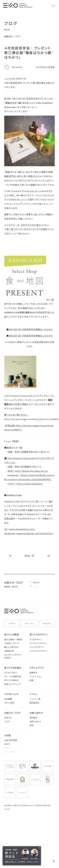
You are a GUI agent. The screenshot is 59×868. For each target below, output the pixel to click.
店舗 (32, 680)
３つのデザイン (36, 639)
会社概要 (8, 699)
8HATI (7, 744)
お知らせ (8, 36)
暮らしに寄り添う (12, 647)
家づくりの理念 (12, 634)
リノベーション (36, 676)
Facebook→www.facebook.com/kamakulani (29, 533)
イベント (34, 694)
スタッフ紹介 (10, 703)
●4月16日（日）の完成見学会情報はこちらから (29, 329)
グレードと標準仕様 (13, 676)
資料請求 (12, 623)
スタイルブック (37, 668)
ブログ (11, 23)
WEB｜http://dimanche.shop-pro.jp (28, 471)
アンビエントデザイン (38, 651)
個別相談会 (47, 623)
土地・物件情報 (11, 740)
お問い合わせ (30, 623)
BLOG (7, 30)
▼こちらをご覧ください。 (16, 415)
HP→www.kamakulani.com (19, 529)
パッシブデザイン (37, 647)
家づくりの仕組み (13, 668)
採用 (32, 725)
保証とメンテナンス (12, 684)
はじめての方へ (11, 673)
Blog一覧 (29, 556)
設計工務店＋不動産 (13, 639)
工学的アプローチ (12, 643)
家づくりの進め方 (12, 680)
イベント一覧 (35, 699)
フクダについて (12, 694)
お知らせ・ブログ (12, 713)
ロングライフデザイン (38, 643)
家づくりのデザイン (39, 634)
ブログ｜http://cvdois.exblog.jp (25, 484)
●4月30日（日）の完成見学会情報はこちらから (29, 336)
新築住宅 (34, 673)
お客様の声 (9, 651)
